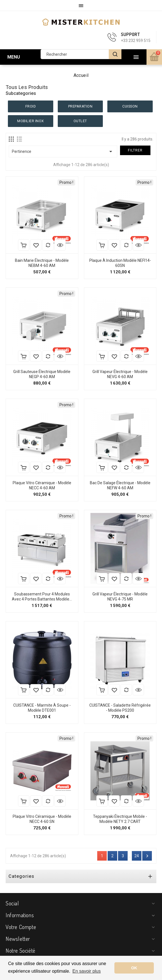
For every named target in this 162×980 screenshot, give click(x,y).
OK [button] (134, 968)
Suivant (147, 856)
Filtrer (135, 150)
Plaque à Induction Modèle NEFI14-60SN (120, 263)
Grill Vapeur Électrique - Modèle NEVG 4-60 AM (120, 374)
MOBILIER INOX (31, 121)
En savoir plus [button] (87, 971)
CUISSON (130, 106)
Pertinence (63, 151)
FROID (31, 106)
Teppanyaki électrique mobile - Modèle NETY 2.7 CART (120, 819)
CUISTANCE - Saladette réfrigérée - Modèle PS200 (120, 708)
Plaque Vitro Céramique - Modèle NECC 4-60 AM (42, 485)
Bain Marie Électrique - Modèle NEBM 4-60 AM (42, 263)
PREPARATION (80, 106)
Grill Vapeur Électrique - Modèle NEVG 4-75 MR (120, 597)
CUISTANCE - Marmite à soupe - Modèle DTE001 (42, 708)
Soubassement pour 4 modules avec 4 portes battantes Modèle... (42, 597)
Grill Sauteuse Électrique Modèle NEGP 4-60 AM (42, 374)
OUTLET (80, 121)
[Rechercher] (81, 54)
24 (137, 856)
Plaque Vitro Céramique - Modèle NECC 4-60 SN (42, 819)
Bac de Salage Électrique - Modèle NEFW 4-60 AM (120, 485)
